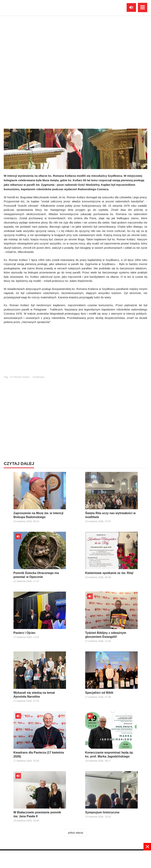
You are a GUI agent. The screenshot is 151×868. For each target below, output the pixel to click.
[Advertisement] (75, 351)
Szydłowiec (38, 377)
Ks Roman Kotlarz (20, 377)
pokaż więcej (75, 833)
